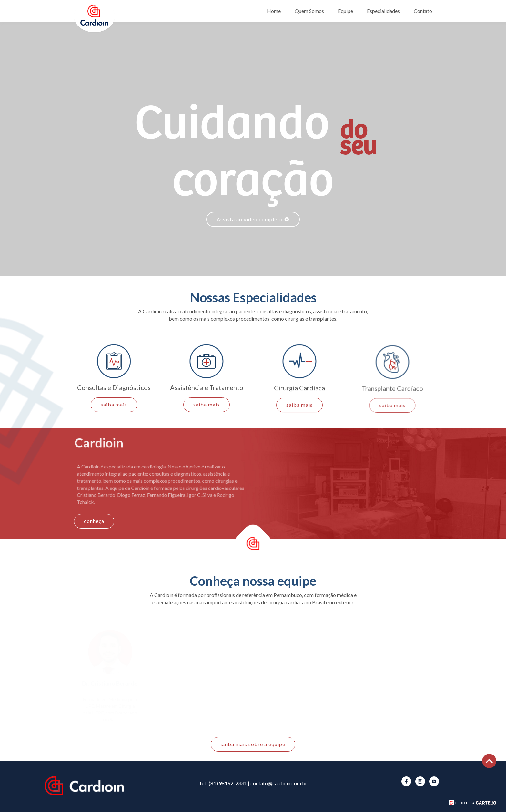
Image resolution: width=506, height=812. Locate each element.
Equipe (345, 11)
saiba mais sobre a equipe (253, 744)
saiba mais (114, 405)
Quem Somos (309, 11)
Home (274, 11)
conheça (94, 521)
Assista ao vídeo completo (253, 219)
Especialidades (383, 11)
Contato (423, 11)
